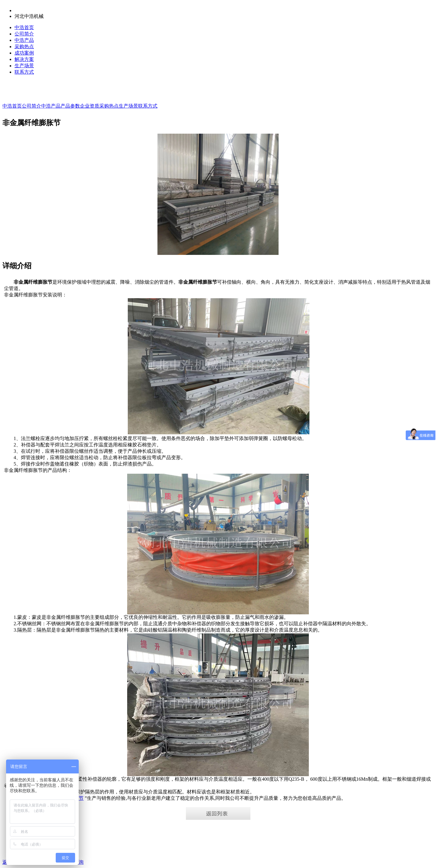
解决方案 (24, 59)
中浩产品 (24, 40)
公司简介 (24, 34)
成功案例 (24, 53)
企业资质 (90, 106)
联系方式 (24, 72)
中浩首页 (24, 27)
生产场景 (24, 66)
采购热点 (24, 47)
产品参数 (70, 106)
